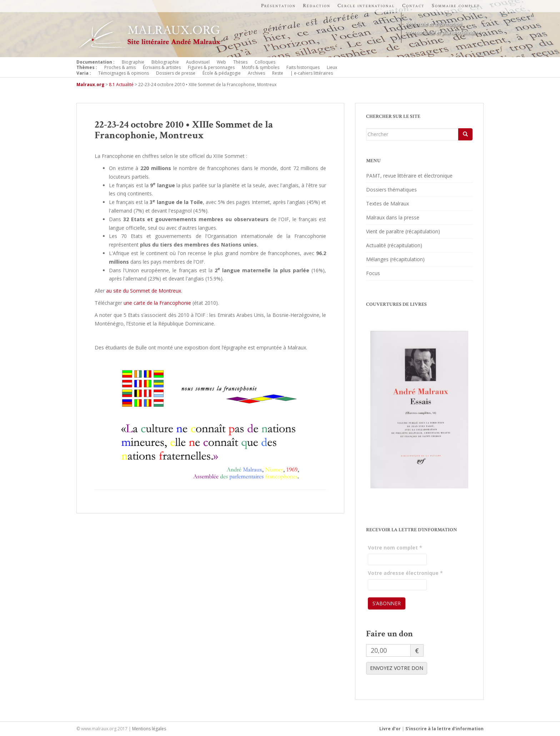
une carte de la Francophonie (157, 303)
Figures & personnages (211, 67)
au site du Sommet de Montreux (144, 291)
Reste (278, 73)
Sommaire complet (456, 6)
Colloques (265, 62)
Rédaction (317, 6)
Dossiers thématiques (391, 190)
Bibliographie (165, 62)
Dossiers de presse (176, 73)
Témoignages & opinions (124, 73)
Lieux (332, 67)
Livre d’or (390, 729)
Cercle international (366, 6)
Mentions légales (149, 729)
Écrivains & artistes (162, 67)
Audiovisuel (198, 62)
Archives (256, 73)
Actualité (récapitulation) (394, 245)
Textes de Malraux (387, 203)
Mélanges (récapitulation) (395, 259)
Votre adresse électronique (405, 573)
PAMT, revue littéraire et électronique (409, 176)
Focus (373, 273)
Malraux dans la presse (393, 217)
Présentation (278, 6)
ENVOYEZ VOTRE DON (397, 668)
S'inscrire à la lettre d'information (444, 729)
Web (221, 62)
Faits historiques (303, 67)
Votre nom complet (395, 548)
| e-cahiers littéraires (312, 73)
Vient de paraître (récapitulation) (403, 231)
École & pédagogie (222, 73)
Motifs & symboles (261, 67)
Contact (413, 6)
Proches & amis (120, 67)
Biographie (133, 62)
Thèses (240, 62)
